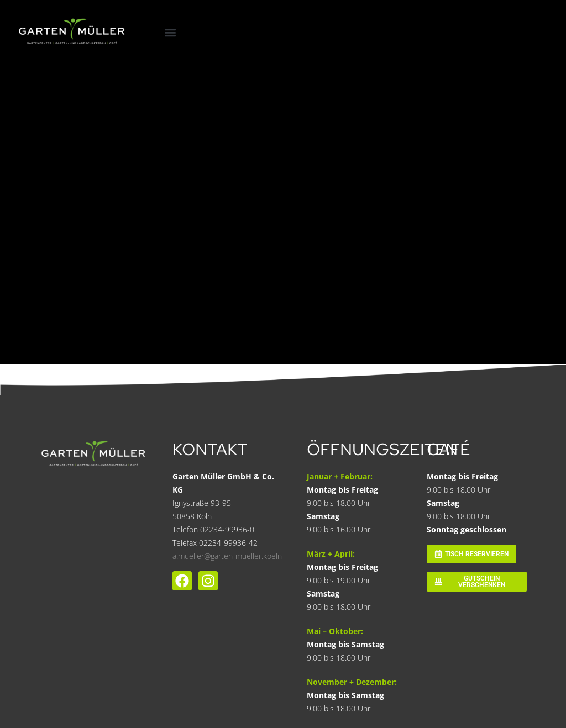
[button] (170, 33)
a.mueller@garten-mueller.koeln (227, 556)
